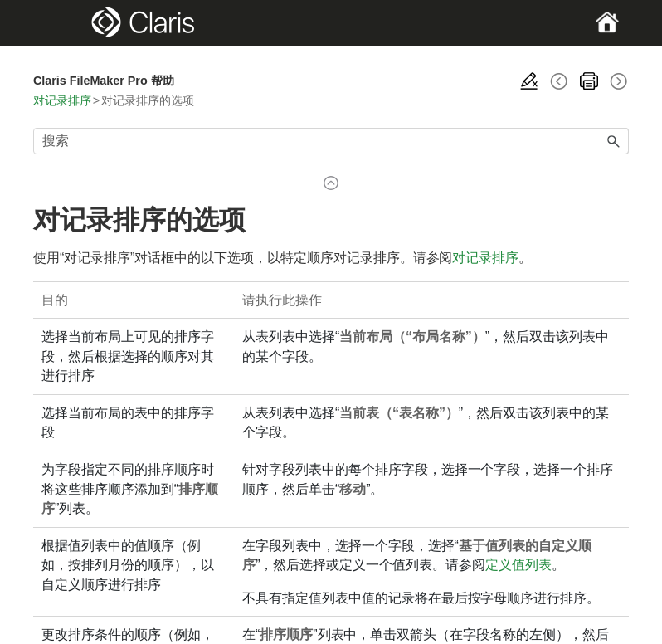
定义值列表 (518, 565)
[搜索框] (331, 141)
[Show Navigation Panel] (62, 23)
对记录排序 (62, 100)
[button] (614, 141)
